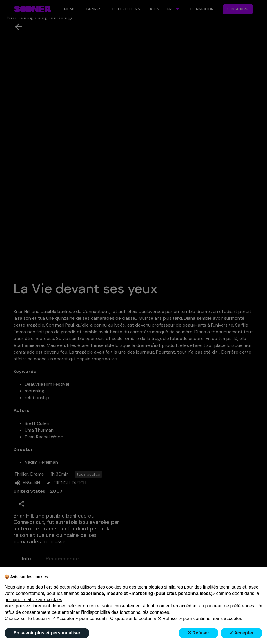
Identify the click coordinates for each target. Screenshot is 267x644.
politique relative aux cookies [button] (33, 600)
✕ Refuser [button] (198, 633)
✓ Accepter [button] (242, 633)
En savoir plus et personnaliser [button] (47, 633)
